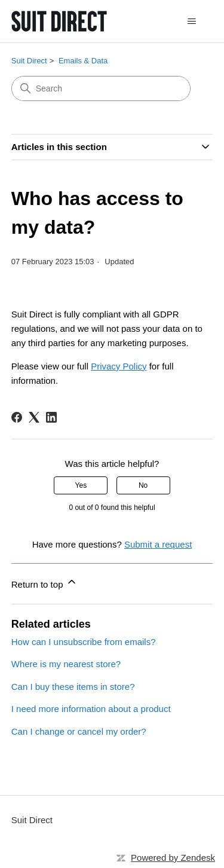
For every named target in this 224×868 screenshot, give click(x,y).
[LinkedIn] (51, 417)
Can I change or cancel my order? (79, 731)
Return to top (45, 583)
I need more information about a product (91, 709)
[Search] (101, 88)
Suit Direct (29, 61)
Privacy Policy (119, 366)
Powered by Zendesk (173, 858)
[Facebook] (17, 417)
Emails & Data (83, 61)
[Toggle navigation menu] (191, 22)
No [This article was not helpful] (143, 485)
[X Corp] (34, 417)
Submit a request (158, 544)
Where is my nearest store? (66, 664)
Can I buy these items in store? (73, 687)
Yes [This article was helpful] (81, 485)
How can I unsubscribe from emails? (84, 642)
